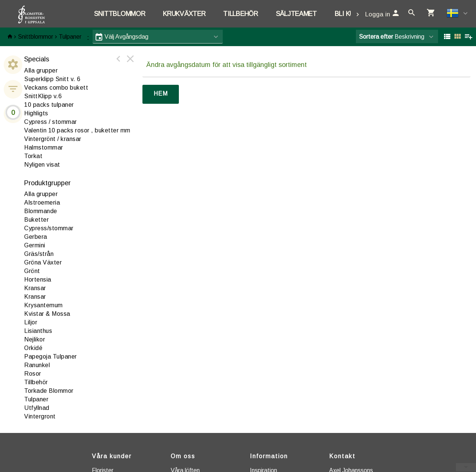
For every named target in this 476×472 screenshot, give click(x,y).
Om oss (183, 456)
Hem (161, 94)
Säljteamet (296, 14)
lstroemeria (42, 203)
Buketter (36, 220)
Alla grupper (41, 70)
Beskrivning (392, 37)
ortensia (38, 280)
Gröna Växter (43, 262)
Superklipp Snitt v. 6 (52, 79)
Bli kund (349, 14)
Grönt (32, 271)
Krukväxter (184, 14)
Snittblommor (120, 14)
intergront (40, 416)
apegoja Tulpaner (51, 357)
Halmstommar (44, 147)
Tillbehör (240, 14)
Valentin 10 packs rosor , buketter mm (77, 130)
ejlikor (35, 339)
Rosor (33, 374)
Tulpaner (70, 37)
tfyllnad (37, 408)
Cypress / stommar (51, 122)
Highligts (36, 113)
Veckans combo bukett (56, 88)
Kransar (35, 297)
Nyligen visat (42, 165)
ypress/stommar (49, 228)
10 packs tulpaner (49, 105)
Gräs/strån (39, 254)
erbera (36, 237)
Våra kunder (112, 456)
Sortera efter (376, 37)
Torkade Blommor (49, 391)
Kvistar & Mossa (47, 314)
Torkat (33, 156)
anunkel (37, 365)
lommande (41, 211)
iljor (31, 322)
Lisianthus (38, 331)
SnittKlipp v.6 (43, 96)
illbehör (36, 382)
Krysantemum (44, 305)
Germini (35, 245)
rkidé (33, 348)
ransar (35, 288)
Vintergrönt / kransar (53, 139)
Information (269, 456)
